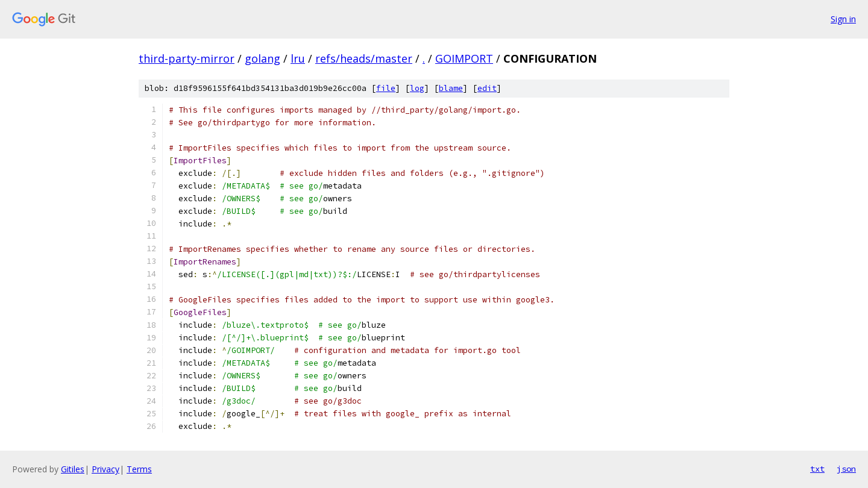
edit (487, 88)
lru (298, 58)
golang (263, 58)
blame (451, 88)
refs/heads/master (364, 58)
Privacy (105, 469)
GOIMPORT (464, 58)
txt (817, 469)
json (846, 469)
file (386, 88)
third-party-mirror (187, 58)
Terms (139, 469)
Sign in (843, 19)
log (417, 88)
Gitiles (73, 469)
